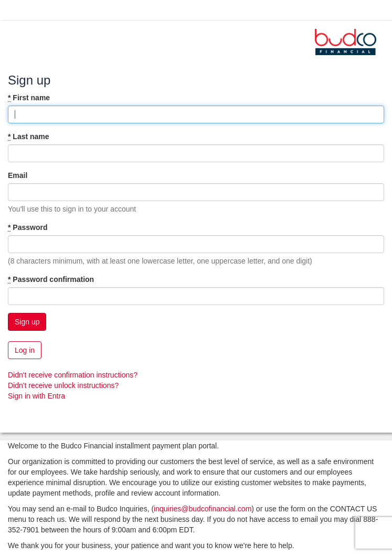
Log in (25, 350)
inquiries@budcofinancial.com (203, 509)
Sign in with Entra (36, 396)
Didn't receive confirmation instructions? (73, 375)
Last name (29, 137)
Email (18, 175)
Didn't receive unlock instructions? (63, 385)
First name (29, 98)
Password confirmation (51, 279)
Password (28, 227)
